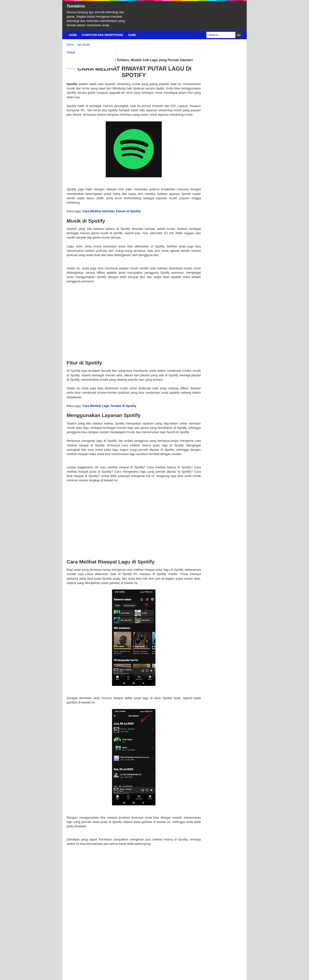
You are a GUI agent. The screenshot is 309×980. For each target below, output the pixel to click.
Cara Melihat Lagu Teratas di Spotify (109, 406)
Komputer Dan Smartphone (102, 35)
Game (132, 35)
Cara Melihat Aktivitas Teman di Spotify (112, 211)
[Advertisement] (134, 318)
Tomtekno (76, 6)
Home (73, 35)
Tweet (71, 52)
